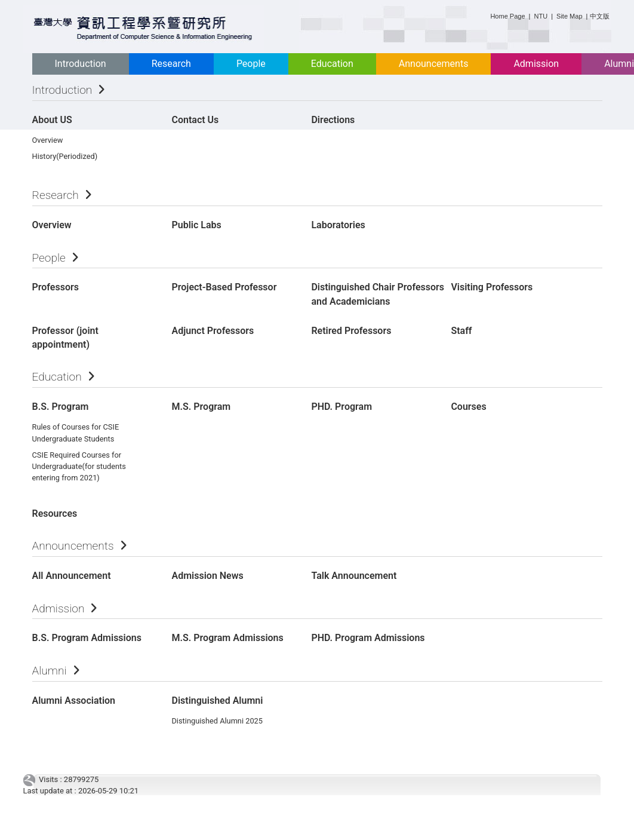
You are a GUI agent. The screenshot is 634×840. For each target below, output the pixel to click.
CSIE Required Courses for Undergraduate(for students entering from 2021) (79, 466)
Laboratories (338, 225)
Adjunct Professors (213, 331)
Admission (536, 64)
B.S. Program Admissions (87, 638)
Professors (56, 287)
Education (332, 64)
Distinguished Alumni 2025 (217, 721)
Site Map (569, 16)
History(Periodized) (65, 156)
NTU (541, 16)
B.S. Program (61, 407)
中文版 (600, 16)
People (251, 64)
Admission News (207, 576)
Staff (461, 331)
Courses (468, 407)
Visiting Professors (492, 287)
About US (52, 120)
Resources (55, 513)
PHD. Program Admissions (368, 638)
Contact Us (195, 120)
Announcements (434, 64)
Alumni (50, 671)
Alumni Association (74, 700)
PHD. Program (341, 407)
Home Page (507, 16)
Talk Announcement (354, 576)
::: (486, 14)
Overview (48, 140)
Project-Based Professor (224, 287)
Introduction (81, 64)
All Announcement (72, 576)
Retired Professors (351, 331)
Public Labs (196, 225)
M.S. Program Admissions (227, 638)
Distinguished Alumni (217, 700)
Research (171, 64)
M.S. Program (201, 407)
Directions (333, 120)
